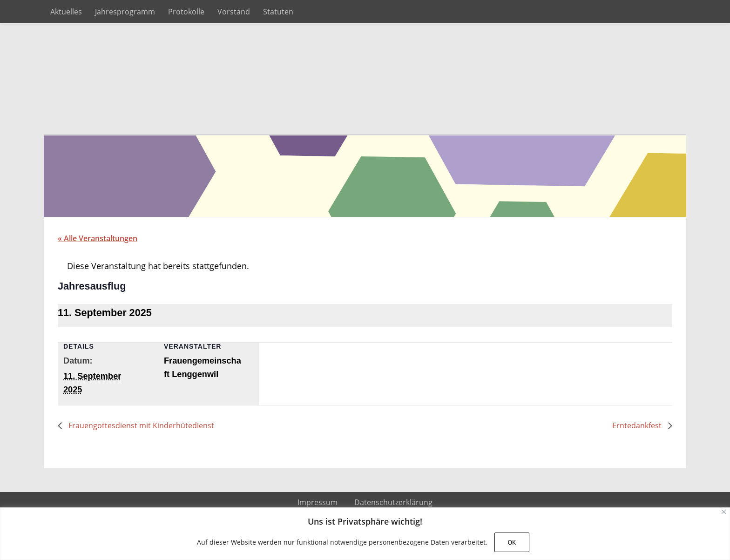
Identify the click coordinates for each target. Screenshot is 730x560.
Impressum (318, 503)
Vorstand (234, 12)
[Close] (724, 512)
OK (512, 542)
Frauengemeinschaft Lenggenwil (365, 80)
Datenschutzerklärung (393, 503)
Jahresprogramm (125, 12)
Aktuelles (66, 12)
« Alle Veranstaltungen (98, 239)
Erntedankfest (638, 426)
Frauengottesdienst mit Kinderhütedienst (140, 426)
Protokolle (186, 12)
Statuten (278, 12)
